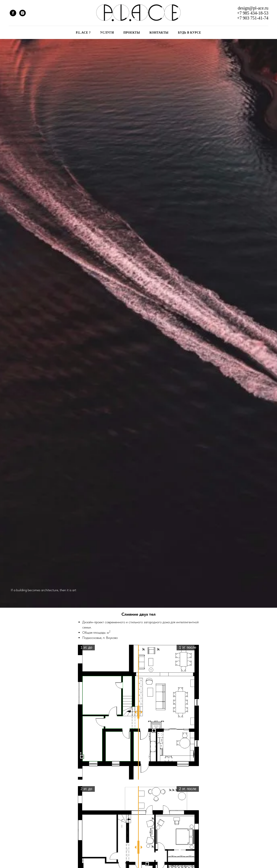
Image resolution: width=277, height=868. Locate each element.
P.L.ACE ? (83, 33)
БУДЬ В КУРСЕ (189, 33)
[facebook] (13, 13)
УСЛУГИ (107, 33)
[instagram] (23, 13)
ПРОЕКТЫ (132, 33)
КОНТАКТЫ (159, 33)
